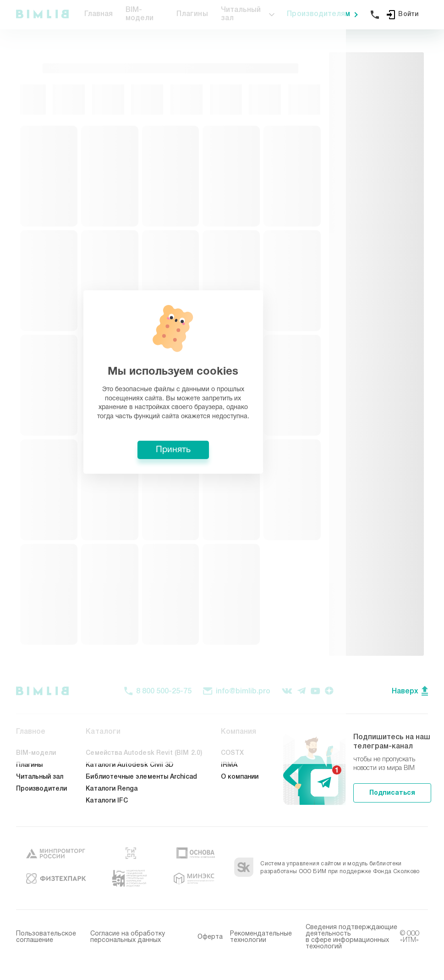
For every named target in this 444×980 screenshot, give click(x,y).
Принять (222, 558)
